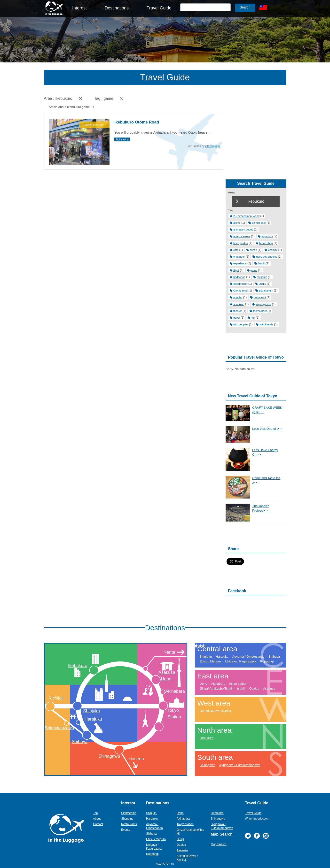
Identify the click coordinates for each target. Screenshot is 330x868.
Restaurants (129, 824)
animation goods (243, 230)
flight (236, 270)
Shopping (127, 819)
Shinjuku (91, 711)
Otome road (240, 291)
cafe (236, 250)
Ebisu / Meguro (210, 661)
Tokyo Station (174, 714)
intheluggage (213, 146)
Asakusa (167, 672)
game (254, 270)
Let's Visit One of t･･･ (267, 429)
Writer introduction (257, 819)
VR (253, 318)
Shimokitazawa (59, 728)
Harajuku (93, 719)
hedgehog (239, 277)
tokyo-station (238, 684)
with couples (241, 324)
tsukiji (241, 688)
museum (262, 277)
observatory (240, 284)
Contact (98, 824)
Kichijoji (56, 698)
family (262, 263)
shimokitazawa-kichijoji (216, 711)
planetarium (266, 291)
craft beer (239, 257)
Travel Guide (159, 8)
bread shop (266, 243)
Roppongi (267, 661)
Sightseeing (122, 140)
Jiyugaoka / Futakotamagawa (240, 765)
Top (95, 813)
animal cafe (259, 223)
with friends (266, 324)
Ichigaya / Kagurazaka (240, 661)
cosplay (273, 250)
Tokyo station (185, 824)
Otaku (262, 284)
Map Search (219, 844)
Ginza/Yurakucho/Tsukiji (216, 688)
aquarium (267, 236)
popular (238, 297)
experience (240, 263)
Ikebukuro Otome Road (137, 122)
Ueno (166, 679)
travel (237, 318)
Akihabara (175, 691)
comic (253, 250)
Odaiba (254, 688)
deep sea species (267, 257)
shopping (239, 304)
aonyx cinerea (242, 236)
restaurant (260, 297)
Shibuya (80, 742)
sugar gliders (263, 304)
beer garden (241, 243)
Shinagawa (109, 756)
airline (237, 223)
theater (238, 311)
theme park (260, 311)
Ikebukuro (78, 666)
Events (126, 830)
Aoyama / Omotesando (248, 657)
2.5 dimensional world (246, 216)
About (97, 819)
